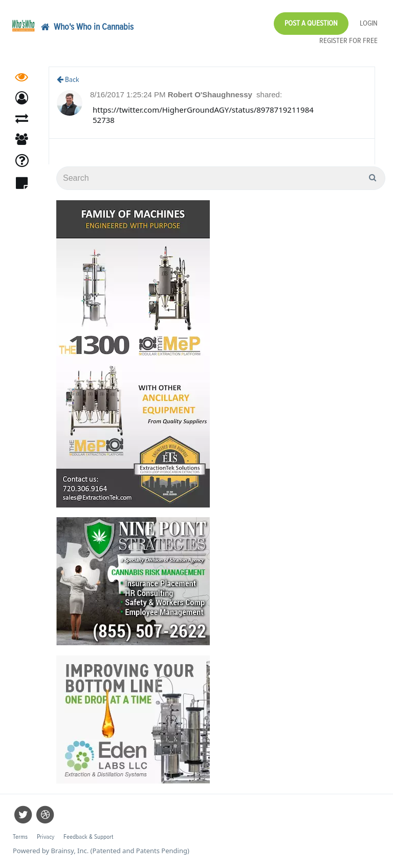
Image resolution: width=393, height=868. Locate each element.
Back (68, 80)
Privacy (46, 837)
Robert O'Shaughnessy (211, 94)
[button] (22, 101)
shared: (269, 94)
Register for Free (348, 41)
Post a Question (311, 23)
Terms (20, 837)
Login (369, 23)
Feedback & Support (88, 837)
